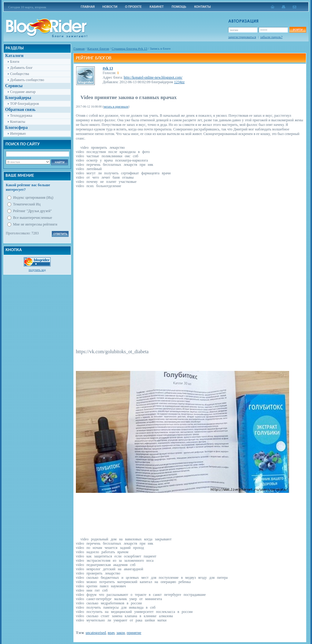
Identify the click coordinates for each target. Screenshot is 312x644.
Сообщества (19, 74)
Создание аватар (23, 92)
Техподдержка (21, 116)
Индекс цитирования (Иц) (33, 197)
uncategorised (96, 633)
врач (111, 633)
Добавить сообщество (27, 80)
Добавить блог (21, 68)
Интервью (18, 133)
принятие (134, 633)
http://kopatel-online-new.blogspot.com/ (153, 77)
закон (121, 633)
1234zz (179, 82)
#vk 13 (108, 68)
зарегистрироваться (242, 37)
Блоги (15, 62)
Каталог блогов (98, 48)
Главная (79, 48)
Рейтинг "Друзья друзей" (32, 211)
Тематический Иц (27, 204)
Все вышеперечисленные (33, 218)
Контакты (18, 122)
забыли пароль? (271, 37)
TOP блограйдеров (25, 104)
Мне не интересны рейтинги (35, 224)
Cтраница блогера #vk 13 (129, 48)
